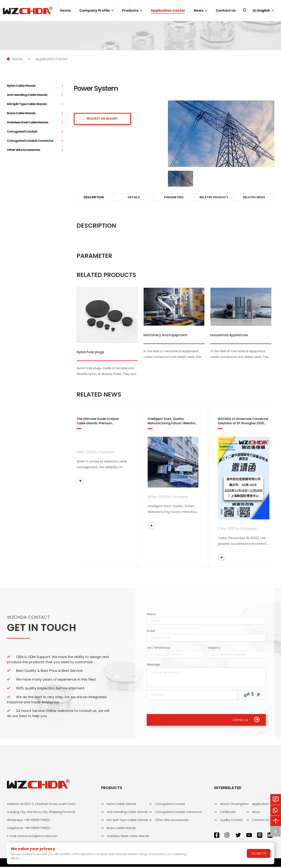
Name (151, 615)
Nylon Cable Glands (35, 86)
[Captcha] (192, 696)
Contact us (246, 721)
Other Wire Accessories (35, 150)
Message (153, 665)
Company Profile (95, 10)
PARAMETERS (174, 197)
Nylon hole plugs (91, 352)
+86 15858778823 (37, 821)
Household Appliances (229, 335)
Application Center (168, 10)
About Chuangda (233, 805)
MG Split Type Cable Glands (35, 104)
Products (130, 10)
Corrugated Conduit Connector (35, 141)
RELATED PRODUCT (214, 197)
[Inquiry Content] (206, 678)
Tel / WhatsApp (159, 648)
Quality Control (231, 821)
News (199, 10)
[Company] (237, 655)
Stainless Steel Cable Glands (35, 122)
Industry (214, 648)
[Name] (206, 622)
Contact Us (226, 10)
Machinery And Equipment (166, 335)
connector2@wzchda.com (37, 837)
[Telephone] (176, 655)
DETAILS (134, 197)
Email (151, 632)
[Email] (206, 638)
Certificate (228, 813)
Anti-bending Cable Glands (35, 95)
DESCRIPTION (94, 197)
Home (65, 10)
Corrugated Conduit (35, 132)
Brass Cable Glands (35, 113)
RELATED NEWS (254, 197)
